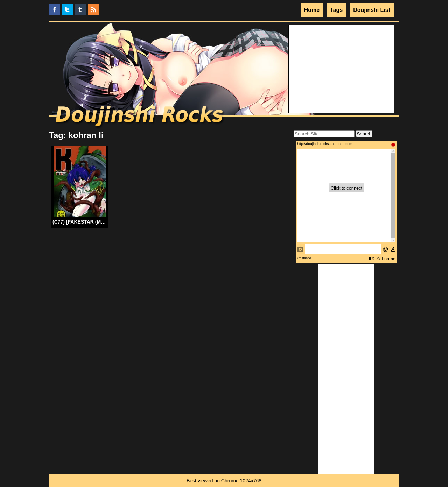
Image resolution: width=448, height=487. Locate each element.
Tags (336, 10)
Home (312, 10)
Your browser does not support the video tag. (341, 51)
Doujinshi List (372, 10)
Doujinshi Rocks (140, 117)
